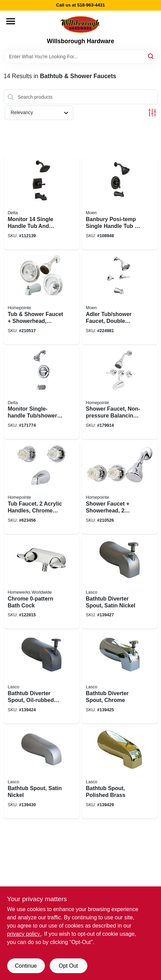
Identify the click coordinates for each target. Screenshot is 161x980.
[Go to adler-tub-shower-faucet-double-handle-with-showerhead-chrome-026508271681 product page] (120, 298)
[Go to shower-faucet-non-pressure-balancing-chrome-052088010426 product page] (120, 393)
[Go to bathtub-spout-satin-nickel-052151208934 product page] (42, 772)
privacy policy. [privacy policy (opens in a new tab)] (24, 934)
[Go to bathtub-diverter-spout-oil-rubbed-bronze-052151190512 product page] (42, 677)
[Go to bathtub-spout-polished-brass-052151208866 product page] (120, 772)
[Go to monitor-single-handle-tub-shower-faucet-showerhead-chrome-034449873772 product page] (42, 393)
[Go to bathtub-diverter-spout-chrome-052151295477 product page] (120, 677)
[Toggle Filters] (152, 113)
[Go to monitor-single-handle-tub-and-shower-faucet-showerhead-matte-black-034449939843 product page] (42, 203)
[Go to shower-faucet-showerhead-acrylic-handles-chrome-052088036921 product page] (120, 488)
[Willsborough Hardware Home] (80, 24)
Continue (26, 966)
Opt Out (68, 966)
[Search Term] (81, 57)
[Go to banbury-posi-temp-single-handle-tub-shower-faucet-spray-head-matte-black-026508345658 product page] (120, 203)
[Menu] (11, 21)
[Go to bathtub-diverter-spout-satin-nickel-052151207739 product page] (120, 583)
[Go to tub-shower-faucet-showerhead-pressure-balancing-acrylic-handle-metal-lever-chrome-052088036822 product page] (42, 298)
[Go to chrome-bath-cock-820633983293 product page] (42, 583)
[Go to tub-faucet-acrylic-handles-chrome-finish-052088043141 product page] (42, 488)
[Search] (151, 56)
